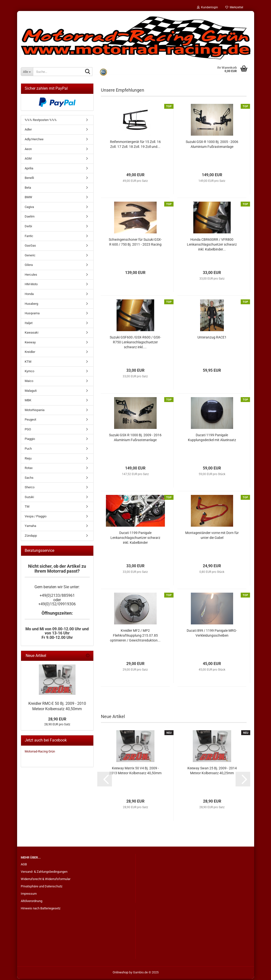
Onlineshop (120, 974)
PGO (28, 430)
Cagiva (29, 208)
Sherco (30, 488)
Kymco (29, 372)
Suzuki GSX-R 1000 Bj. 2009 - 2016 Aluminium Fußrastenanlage (135, 439)
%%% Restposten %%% (41, 121)
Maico (29, 382)
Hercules (31, 276)
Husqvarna (32, 314)
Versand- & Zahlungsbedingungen (44, 873)
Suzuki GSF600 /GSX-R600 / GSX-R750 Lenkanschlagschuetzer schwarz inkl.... (135, 343)
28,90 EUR (57, 720)
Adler (28, 131)
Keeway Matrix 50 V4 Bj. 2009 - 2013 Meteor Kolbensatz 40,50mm (135, 772)
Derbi (28, 227)
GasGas (30, 247)
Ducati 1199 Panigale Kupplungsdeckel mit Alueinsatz (212, 439)
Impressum (29, 895)
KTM (28, 363)
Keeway (30, 343)
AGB (24, 866)
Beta (28, 189)
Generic (30, 256)
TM (27, 508)
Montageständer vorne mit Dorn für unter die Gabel (212, 536)
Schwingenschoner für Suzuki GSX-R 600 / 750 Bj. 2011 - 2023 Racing (135, 243)
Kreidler (30, 353)
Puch (28, 450)
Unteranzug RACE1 (212, 338)
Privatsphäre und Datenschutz (42, 887)
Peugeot (30, 421)
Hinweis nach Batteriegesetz (41, 909)
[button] (105, 780)
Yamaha (30, 527)
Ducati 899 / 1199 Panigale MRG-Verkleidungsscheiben (212, 634)
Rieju (28, 460)
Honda (29, 295)
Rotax (29, 469)
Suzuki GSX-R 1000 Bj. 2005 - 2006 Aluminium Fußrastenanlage (212, 145)
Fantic (29, 237)
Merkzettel (234, 7)
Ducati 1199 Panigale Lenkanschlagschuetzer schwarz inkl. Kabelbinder (135, 539)
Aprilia (29, 169)
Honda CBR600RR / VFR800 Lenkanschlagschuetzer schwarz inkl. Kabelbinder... (212, 246)
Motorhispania (35, 411)
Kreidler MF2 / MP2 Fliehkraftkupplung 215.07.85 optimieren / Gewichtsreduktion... (135, 637)
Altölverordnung (32, 902)
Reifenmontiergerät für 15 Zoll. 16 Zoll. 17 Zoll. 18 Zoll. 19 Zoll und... (135, 145)
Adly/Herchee (34, 140)
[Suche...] (27, 72)
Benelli (29, 179)
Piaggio (30, 440)
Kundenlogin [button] (207, 7)
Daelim (30, 218)
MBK (28, 401)
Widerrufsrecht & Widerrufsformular (46, 880)
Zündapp (31, 537)
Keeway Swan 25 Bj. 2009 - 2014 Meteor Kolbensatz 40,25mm (212, 772)
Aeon (28, 150)
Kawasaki (32, 334)
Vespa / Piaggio (36, 517)
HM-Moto (31, 285)
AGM (28, 160)
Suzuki (29, 498)
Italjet (29, 324)
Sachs (29, 479)
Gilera (29, 266)
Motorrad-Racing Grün (40, 753)
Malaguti (31, 392)
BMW (28, 198)
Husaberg (31, 305)
